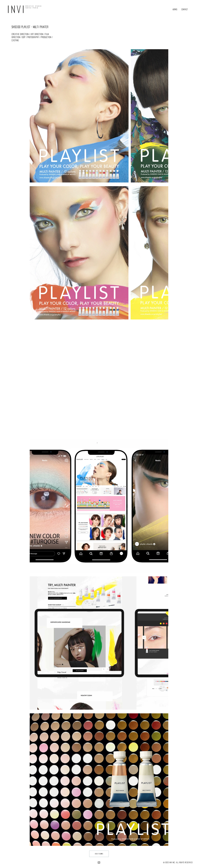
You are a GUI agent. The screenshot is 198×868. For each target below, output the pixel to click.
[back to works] (99, 854)
